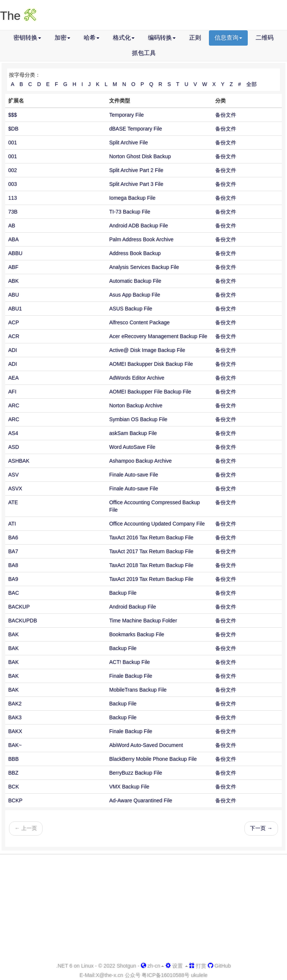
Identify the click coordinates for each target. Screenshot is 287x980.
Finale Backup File (131, 676)
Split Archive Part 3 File (136, 184)
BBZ (13, 773)
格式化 (124, 38)
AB (12, 226)
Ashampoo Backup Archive (140, 461)
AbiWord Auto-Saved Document (146, 745)
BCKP (15, 800)
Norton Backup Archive (136, 405)
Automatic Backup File (135, 281)
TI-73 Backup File (130, 212)
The (18, 16)
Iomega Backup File (132, 198)
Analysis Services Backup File (144, 267)
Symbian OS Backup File (138, 419)
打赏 (198, 966)
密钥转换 (27, 38)
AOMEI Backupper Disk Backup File (151, 364)
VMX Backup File (129, 787)
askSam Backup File (133, 433)
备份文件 (226, 115)
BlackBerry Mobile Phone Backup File (153, 759)
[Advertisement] (143, 909)
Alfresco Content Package (139, 322)
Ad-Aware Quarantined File (141, 800)
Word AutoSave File (132, 447)
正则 (195, 38)
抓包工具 (144, 53)
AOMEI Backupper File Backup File (150, 392)
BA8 (13, 565)
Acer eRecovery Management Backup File (158, 336)
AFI (12, 392)
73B (13, 212)
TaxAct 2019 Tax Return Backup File (151, 579)
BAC (14, 593)
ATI (12, 524)
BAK (13, 634)
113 (13, 198)
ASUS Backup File (131, 309)
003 (13, 184)
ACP (14, 322)
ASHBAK (19, 461)
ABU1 (15, 309)
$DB (13, 129)
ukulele (199, 975)
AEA (13, 378)
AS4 (13, 433)
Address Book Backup (135, 253)
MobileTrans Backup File (138, 690)
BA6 (13, 538)
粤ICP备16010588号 (166, 975)
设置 (177, 966)
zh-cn (152, 966)
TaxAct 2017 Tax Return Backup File (151, 551)
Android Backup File (132, 607)
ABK (13, 281)
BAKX (15, 731)
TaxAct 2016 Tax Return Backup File (151, 538)
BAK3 (15, 717)
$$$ (13, 115)
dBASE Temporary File (135, 129)
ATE (13, 502)
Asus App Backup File (135, 295)
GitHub (219, 966)
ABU (14, 295)
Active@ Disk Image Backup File (147, 350)
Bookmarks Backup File (137, 634)
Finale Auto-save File (134, 475)
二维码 (265, 38)
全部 (251, 84)
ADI (13, 350)
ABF (13, 267)
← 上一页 (26, 828)
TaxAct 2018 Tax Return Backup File (151, 565)
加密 (62, 38)
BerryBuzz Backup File (136, 773)
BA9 (13, 579)
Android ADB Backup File (138, 226)
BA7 (13, 551)
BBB (13, 759)
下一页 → (261, 828)
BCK (14, 787)
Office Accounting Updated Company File (157, 524)
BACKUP (19, 607)
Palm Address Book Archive (141, 239)
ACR (14, 336)
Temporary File (126, 115)
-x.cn (109, 975)
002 (13, 170)
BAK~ (15, 745)
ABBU (15, 253)
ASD (14, 447)
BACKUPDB (23, 621)
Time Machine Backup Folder (143, 621)
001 (13, 143)
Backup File (123, 593)
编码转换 (162, 38)
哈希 (92, 38)
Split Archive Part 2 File (136, 170)
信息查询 (228, 38)
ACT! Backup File (129, 662)
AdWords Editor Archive (137, 378)
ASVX (15, 489)
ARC (14, 405)
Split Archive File (128, 143)
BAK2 (15, 704)
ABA (13, 239)
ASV (13, 475)
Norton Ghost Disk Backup (140, 156)
